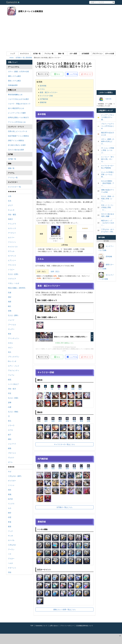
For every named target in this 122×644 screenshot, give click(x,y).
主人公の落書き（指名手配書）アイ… (108, 183)
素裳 (10, 527)
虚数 (73, 387)
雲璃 (10, 311)
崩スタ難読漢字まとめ (16, 108)
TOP (32, 626)
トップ (13, 54)
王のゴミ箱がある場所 (16, 150)
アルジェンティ (14, 370)
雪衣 (10, 490)
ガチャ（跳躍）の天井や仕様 (18, 72)
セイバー (11, 237)
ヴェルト (11, 458)
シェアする (72, 74)
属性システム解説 (14, 76)
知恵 (53, 420)
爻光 (10, 201)
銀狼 (10, 448)
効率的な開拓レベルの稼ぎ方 (18, 117)
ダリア (10, 205)
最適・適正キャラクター (49, 92)
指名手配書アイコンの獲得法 (18, 136)
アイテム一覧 (49, 54)
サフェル (11, 251)
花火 (10, 352)
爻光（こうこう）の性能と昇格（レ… (108, 207)
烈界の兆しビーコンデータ (18, 131)
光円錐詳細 (44, 99)
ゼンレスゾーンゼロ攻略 (106, 276)
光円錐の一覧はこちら (64, 507)
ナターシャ (12, 568)
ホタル (10, 343)
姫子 (10, 435)
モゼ (10, 472)
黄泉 (10, 334)
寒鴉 (10, 494)
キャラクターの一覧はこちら (64, 444)
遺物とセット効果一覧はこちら (64, 610)
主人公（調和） (14, 315)
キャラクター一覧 (14, 187)
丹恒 (10, 572)
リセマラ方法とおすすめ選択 (18, 99)
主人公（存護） (14, 398)
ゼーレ (10, 462)
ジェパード (12, 444)
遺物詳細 (43, 102)
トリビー (11, 270)
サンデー (11, 329)
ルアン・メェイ (14, 366)
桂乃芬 (10, 499)
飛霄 (10, 302)
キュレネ (11, 210)
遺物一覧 (61, 54)
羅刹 (10, 439)
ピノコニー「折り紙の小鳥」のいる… (108, 159)
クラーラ (11, 425)
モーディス (12, 256)
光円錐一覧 (37, 54)
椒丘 (10, 306)
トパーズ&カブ (13, 384)
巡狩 (46, 420)
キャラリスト (25, 54)
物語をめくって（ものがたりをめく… (108, 223)
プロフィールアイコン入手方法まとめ (108, 126)
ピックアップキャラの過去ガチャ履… (108, 117)
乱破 (10, 292)
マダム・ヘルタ (14, 283)
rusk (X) (105, 99)
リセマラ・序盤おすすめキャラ (19, 104)
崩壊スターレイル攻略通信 (31, 11)
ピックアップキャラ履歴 (17, 113)
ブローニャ (12, 453)
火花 (10, 196)
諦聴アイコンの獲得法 (16, 141)
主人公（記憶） (14, 274)
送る (57, 74)
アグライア (12, 279)
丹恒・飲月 (12, 389)
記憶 (88, 420)
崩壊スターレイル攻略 (106, 266)
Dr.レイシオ (12, 361)
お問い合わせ (54, 626)
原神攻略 (105, 257)
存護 (74, 420)
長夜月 (10, 219)
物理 (80, 387)
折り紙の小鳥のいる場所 (17, 145)
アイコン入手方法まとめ (17, 122)
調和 (60, 420)
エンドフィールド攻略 (106, 247)
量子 (66, 387)
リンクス (11, 504)
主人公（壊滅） (14, 412)
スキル (42, 89)
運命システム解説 (14, 81)
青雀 (10, 522)
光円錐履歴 (85, 54)
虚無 (67, 420)
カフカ (10, 430)
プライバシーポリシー (67, 626)
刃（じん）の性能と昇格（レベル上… (108, 150)
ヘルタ (10, 563)
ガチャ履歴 (73, 54)
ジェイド (11, 320)
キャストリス (13, 247)
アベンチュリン (14, 338)
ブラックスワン (14, 357)
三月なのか (12, 545)
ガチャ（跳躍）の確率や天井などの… (108, 141)
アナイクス (12, 265)
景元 (10, 421)
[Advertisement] (61, 34)
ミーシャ (11, 485)
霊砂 (10, 297)
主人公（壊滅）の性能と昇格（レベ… (108, 199)
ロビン (10, 348)
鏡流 (10, 380)
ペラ (10, 554)
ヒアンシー (12, 260)
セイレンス (12, 228)
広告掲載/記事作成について (85, 626)
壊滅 (39, 420)
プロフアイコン (97, 54)
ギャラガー (12, 481)
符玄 (10, 393)
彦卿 (10, 403)
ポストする (43, 74)
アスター (11, 559)
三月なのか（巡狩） (15, 476)
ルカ (10, 508)
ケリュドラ (12, 224)
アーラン (11, 549)
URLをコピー (87, 74)
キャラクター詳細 (46, 96)
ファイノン (12, 242)
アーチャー (12, 233)
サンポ (10, 536)
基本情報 (43, 86)
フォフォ (11, 375)
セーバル (11, 540)
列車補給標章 (13, 85)
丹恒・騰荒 (12, 215)
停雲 (10, 517)
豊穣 (81, 420)
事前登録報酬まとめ (15, 95)
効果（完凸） (56, 272)
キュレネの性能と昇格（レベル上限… (108, 174)
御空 (10, 513)
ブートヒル (12, 325)
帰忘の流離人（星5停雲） (17, 288)
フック (10, 531)
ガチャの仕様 (110, 54)
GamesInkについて (41, 626)
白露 (10, 407)
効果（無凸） (42, 272)
